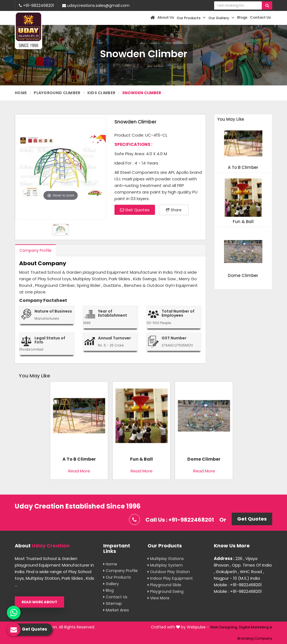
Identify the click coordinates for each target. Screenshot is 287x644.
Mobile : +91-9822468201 (238, 585)
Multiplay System (165, 565)
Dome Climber (243, 276)
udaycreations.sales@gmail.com (96, 5)
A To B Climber (243, 168)
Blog (108, 590)
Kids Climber (101, 93)
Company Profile (35, 250)
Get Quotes (135, 210)
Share (174, 210)
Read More (79, 471)
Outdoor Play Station (169, 572)
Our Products (191, 18)
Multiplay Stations (166, 559)
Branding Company (255, 638)
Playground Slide (164, 585)
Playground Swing (166, 591)
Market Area (116, 610)
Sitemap (113, 603)
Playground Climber (57, 93)
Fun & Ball (243, 222)
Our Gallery (221, 18)
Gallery (111, 584)
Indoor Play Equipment (170, 578)
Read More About (39, 602)
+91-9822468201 (36, 5)
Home (21, 93)
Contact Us (260, 17)
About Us (166, 17)
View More (159, 598)
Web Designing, (224, 627)
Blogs (242, 17)
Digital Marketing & (256, 627)
